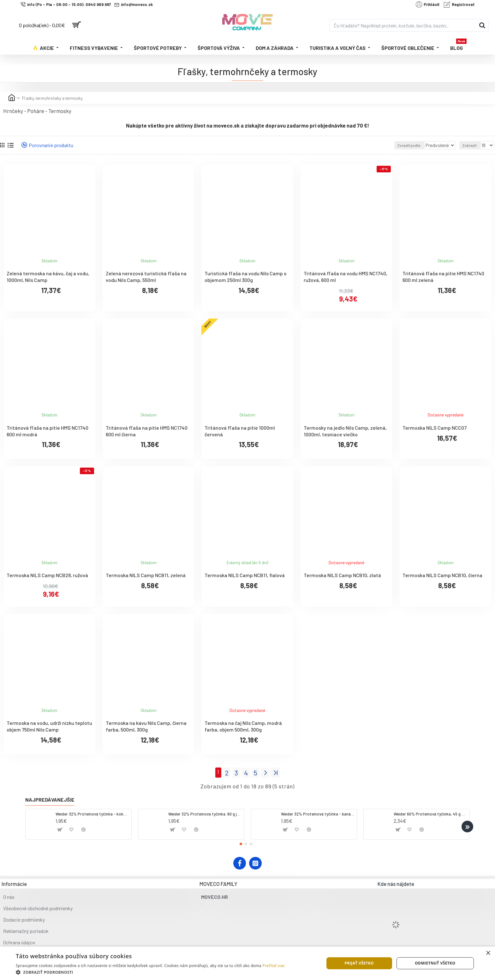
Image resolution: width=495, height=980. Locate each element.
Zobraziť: (472, 145)
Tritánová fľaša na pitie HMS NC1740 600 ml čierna (147, 431)
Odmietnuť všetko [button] (435, 963)
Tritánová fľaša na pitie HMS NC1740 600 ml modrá (48, 431)
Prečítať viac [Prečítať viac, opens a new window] (274, 966)
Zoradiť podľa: (401, 145)
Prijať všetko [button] (359, 963)
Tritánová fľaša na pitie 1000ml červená (240, 431)
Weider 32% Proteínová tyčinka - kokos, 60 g (92, 812)
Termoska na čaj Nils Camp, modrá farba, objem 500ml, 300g (243, 726)
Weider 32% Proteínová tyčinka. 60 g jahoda (205, 812)
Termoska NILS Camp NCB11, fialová (245, 575)
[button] (467, 825)
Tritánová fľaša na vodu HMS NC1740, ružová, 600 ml (346, 277)
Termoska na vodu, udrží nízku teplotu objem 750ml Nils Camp (49, 726)
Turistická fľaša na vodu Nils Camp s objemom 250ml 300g (245, 277)
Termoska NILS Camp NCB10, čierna (442, 575)
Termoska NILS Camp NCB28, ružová (47, 575)
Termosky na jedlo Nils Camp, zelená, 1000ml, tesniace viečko (345, 431)
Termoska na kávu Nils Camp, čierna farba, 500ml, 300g (146, 726)
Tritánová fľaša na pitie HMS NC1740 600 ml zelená (443, 277)
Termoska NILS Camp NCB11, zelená (146, 575)
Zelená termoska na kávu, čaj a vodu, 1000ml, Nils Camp (48, 277)
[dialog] (247, 963)
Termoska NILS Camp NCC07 (435, 428)
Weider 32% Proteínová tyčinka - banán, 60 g (318, 812)
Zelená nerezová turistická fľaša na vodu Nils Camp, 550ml (146, 277)
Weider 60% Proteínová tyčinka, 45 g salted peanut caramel (430, 812)
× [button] (488, 953)
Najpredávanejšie (50, 798)
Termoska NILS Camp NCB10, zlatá (342, 575)
